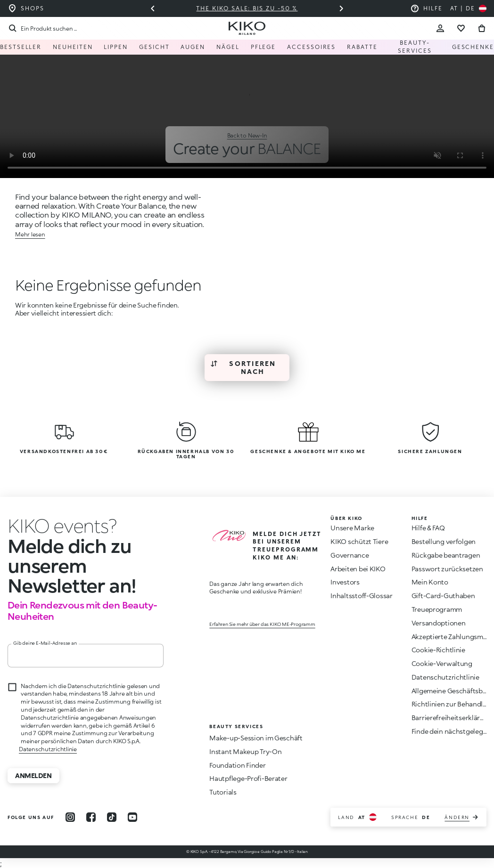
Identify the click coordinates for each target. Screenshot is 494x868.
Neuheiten (73, 47)
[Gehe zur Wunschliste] (461, 28)
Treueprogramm (437, 609)
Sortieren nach (243, 367)
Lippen (116, 47)
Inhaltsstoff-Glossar (361, 596)
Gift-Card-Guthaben (443, 596)
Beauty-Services (415, 47)
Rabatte (362, 47)
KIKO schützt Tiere (359, 541)
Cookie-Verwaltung (442, 664)
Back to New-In (247, 135)
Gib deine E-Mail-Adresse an (45, 643)
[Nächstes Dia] (341, 8)
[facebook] (91, 817)
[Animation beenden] (62, 526)
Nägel (228, 47)
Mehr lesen (30, 234)
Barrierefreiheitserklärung (452, 718)
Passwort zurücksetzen (447, 569)
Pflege (263, 47)
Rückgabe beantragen (446, 555)
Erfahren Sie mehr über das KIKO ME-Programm (262, 624)
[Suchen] (42, 28)
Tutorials (223, 792)
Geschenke (473, 47)
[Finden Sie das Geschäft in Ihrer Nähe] (26, 8)
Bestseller (21, 47)
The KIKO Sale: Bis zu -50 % (247, 8)
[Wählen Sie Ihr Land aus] (468, 8)
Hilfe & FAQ (428, 528)
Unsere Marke (352, 528)
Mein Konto (430, 582)
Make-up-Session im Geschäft (256, 738)
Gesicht (154, 47)
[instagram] (70, 817)
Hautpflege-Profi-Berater (248, 778)
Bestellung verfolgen (444, 541)
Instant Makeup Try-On (245, 751)
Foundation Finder (237, 765)
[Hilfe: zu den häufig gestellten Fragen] (426, 8)
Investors (345, 582)
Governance (350, 555)
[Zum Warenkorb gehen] (482, 28)
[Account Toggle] (440, 28)
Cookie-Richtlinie (438, 650)
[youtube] (132, 817)
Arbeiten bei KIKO (358, 569)
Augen (193, 47)
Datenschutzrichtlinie (48, 749)
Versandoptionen (439, 623)
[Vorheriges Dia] (153, 8)
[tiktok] (112, 817)
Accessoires (311, 47)
